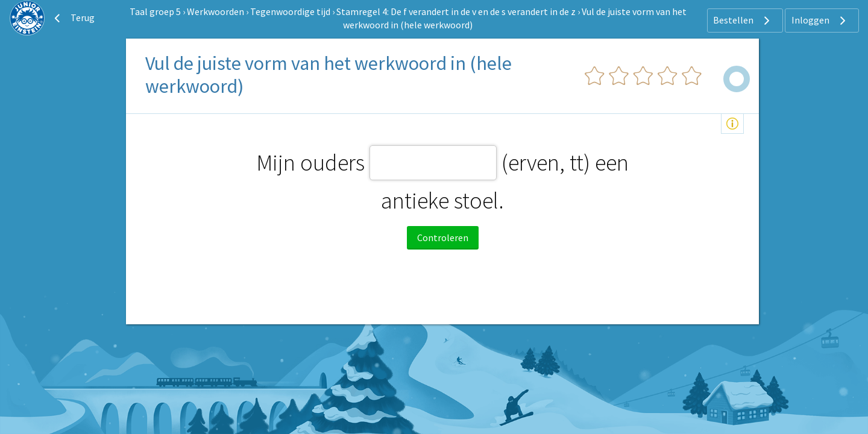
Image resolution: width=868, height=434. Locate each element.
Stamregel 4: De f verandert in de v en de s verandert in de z (456, 11)
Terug (73, 18)
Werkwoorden (215, 11)
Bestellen (743, 20)
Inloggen (820, 20)
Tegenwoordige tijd (290, 11)
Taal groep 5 (155, 11)
